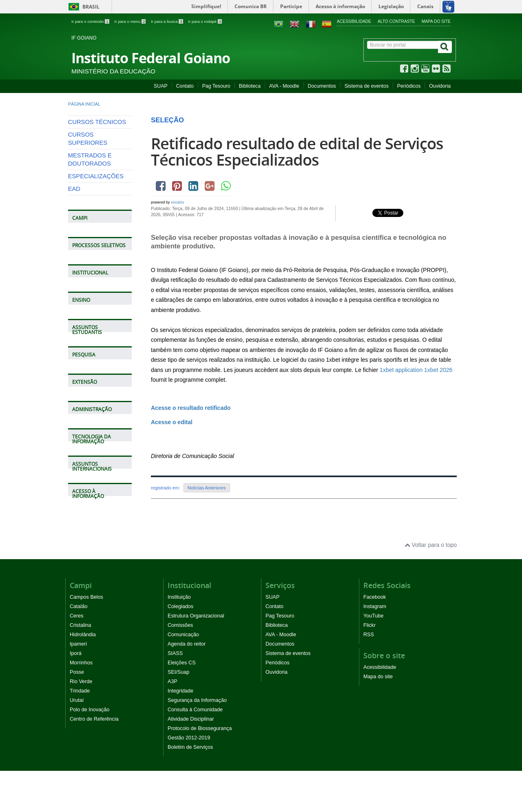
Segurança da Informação (197, 700)
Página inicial (84, 104)
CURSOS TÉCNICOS (97, 122)
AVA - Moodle (284, 86)
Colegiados (180, 606)
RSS (369, 635)
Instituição (179, 597)
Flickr (369, 625)
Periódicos (409, 86)
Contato (185, 86)
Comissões (180, 625)
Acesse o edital (172, 422)
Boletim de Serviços (190, 747)
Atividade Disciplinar (191, 719)
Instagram (375, 606)
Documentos (322, 86)
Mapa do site (436, 21)
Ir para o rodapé (205, 21)
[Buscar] (445, 47)
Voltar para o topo (431, 545)
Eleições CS (182, 663)
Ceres (77, 616)
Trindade (80, 691)
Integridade (180, 691)
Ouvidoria (440, 86)
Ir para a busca (167, 21)
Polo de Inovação (90, 710)
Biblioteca (250, 86)
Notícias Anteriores (207, 488)
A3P (173, 681)
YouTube (374, 616)
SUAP (161, 86)
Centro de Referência (94, 719)
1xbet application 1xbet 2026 (416, 370)
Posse (77, 672)
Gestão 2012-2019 (189, 738)
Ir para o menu (130, 21)
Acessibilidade (354, 21)
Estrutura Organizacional (196, 616)
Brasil (83, 7)
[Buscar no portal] (403, 45)
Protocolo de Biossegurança (200, 728)
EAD (74, 189)
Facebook (375, 597)
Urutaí (77, 700)
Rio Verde (81, 681)
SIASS (175, 653)
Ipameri (78, 644)
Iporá (76, 653)
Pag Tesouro (216, 86)
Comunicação (183, 635)
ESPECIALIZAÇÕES (96, 176)
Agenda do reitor (187, 644)
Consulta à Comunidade (195, 710)
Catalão (79, 606)
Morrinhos (81, 663)
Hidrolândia (83, 635)
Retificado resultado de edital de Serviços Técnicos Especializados (297, 152)
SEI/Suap (178, 672)
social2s (178, 202)
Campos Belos (86, 597)
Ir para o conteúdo (91, 21)
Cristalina (81, 625)
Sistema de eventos (367, 86)
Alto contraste (396, 21)
